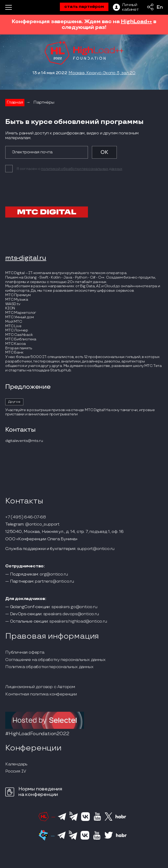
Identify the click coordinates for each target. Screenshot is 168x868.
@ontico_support (42, 524)
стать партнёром (84, 7)
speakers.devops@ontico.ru (71, 614)
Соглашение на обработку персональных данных (55, 660)
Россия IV (16, 771)
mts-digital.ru (26, 258)
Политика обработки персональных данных (49, 667)
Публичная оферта (25, 653)
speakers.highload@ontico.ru (78, 622)
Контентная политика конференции (41, 694)
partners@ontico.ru (54, 582)
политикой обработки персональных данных (82, 169)
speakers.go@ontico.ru (74, 607)
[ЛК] (126, 7)
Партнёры (44, 102)
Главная (15, 102)
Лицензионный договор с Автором (40, 687)
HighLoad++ (136, 22)
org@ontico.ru (54, 574)
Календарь (16, 764)
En (160, 7)
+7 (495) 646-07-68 (25, 517)
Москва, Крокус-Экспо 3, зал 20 (102, 73)
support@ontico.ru (96, 549)
